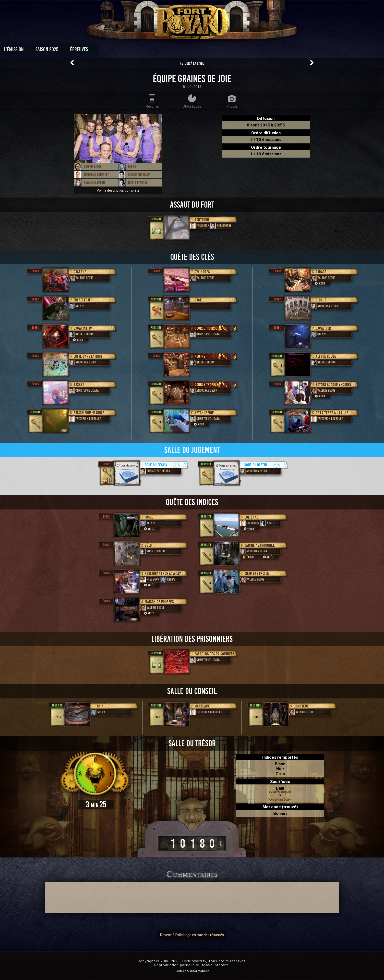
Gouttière (202, 220)
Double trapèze (206, 385)
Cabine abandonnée (260, 545)
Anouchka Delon (94, 183)
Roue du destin (156, 465)
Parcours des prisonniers (214, 654)
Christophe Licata (139, 175)
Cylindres (202, 272)
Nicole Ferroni (138, 183)
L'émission (82, 51)
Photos (175, 51)
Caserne (80, 272)
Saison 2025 (115, 51)
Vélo (148, 545)
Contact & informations (192, 971)
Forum (252, 51)
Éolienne (252, 517)
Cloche (321, 300)
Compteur (301, 706)
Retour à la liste (192, 63)
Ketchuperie (204, 413)
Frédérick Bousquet (96, 175)
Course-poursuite (208, 328)
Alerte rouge (326, 356)
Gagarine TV (83, 328)
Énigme (248, 557)
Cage (198, 300)
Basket (79, 385)
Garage (321, 272)
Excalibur (323, 328)
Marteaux (202, 706)
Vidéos (200, 51)
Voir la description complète (118, 190)
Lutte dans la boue (88, 356)
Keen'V (132, 167)
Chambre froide (257, 574)
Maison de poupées (159, 602)
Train (100, 706)
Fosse (149, 517)
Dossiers (226, 51)
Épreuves (148, 51)
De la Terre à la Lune (332, 413)
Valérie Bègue (93, 167)
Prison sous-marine (89, 413)
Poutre (200, 356)
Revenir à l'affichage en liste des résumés (192, 935)
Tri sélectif (83, 300)
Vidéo (78, 340)
